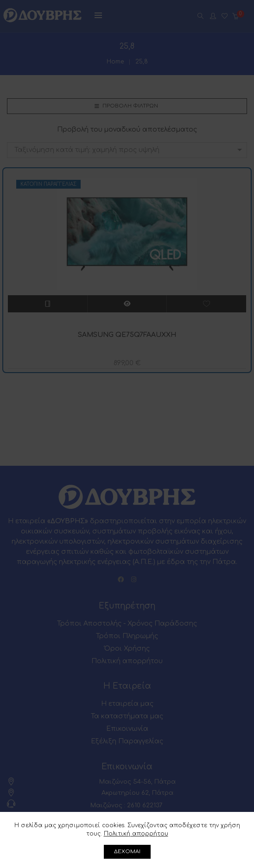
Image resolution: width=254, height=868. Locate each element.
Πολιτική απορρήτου (136, 834)
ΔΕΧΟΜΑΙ (127, 852)
